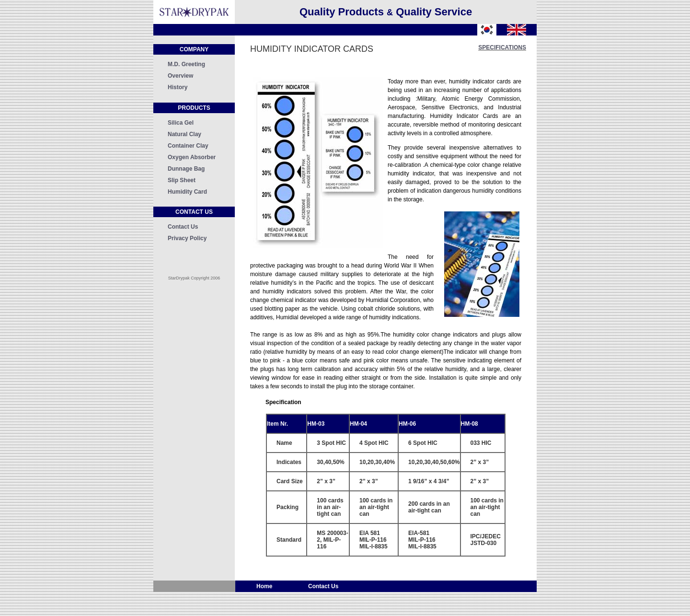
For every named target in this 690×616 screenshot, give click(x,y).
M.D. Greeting (186, 64)
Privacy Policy (187, 238)
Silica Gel (181, 123)
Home (265, 586)
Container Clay (188, 146)
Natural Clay (184, 134)
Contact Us (183, 227)
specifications (502, 47)
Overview (180, 76)
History (178, 87)
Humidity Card (187, 192)
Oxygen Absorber (192, 157)
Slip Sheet (182, 180)
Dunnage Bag (186, 169)
